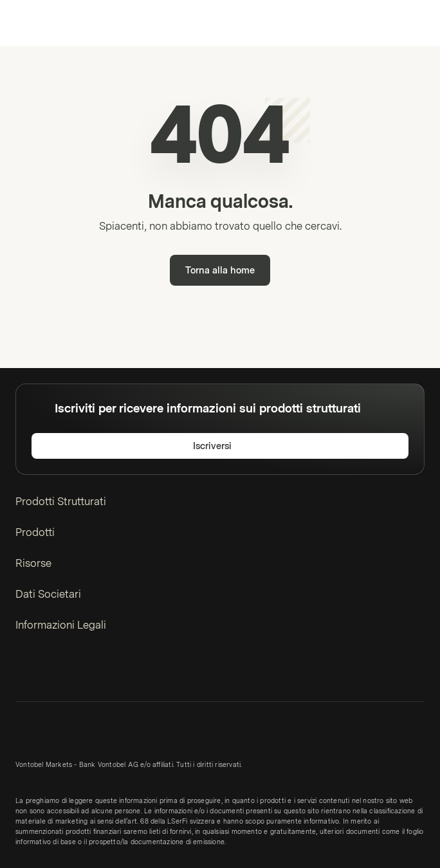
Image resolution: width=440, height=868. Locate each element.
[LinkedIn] (23, 672)
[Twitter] (44, 672)
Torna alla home (220, 271)
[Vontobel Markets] (50, 23)
